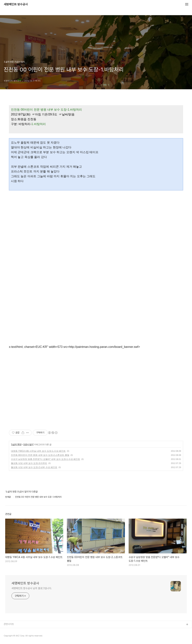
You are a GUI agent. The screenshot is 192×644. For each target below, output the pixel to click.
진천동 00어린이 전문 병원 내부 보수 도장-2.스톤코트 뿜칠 (40, 455)
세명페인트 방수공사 (16, 4)
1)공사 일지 (28, 445)
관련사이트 (9, 624)
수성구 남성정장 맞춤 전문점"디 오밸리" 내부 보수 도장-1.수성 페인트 (45, 459)
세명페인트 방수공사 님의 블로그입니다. (32, 588)
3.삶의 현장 (16, 445)
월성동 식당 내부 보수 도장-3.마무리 (29, 463)
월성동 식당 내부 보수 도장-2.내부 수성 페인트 (34, 467)
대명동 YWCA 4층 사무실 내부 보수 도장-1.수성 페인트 (38, 451)
